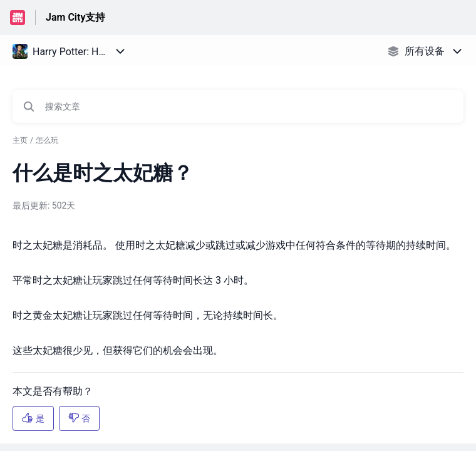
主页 (20, 140)
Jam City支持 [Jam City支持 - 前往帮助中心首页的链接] (75, 17)
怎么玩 (47, 140)
